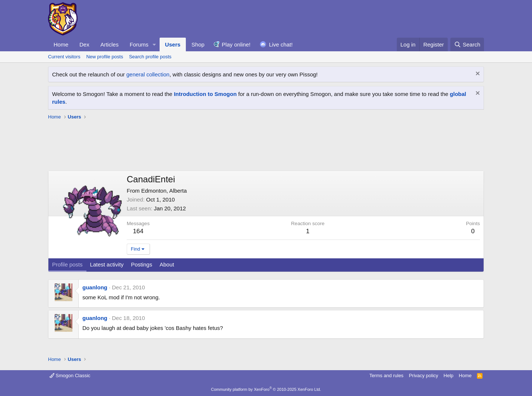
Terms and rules (386, 376)
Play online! (236, 44)
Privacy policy (424, 376)
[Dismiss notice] (477, 74)
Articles (110, 44)
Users (173, 44)
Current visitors (64, 57)
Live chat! (281, 44)
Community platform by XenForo (266, 389)
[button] (154, 44)
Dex (84, 44)
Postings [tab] (141, 264)
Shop (198, 44)
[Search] (467, 44)
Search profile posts (150, 57)
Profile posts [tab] (67, 264)
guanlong (95, 287)
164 (138, 231)
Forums (139, 44)
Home (61, 44)
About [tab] (167, 264)
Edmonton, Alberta (164, 191)
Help (449, 376)
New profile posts (105, 57)
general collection (148, 74)
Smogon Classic (70, 376)
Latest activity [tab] (107, 264)
